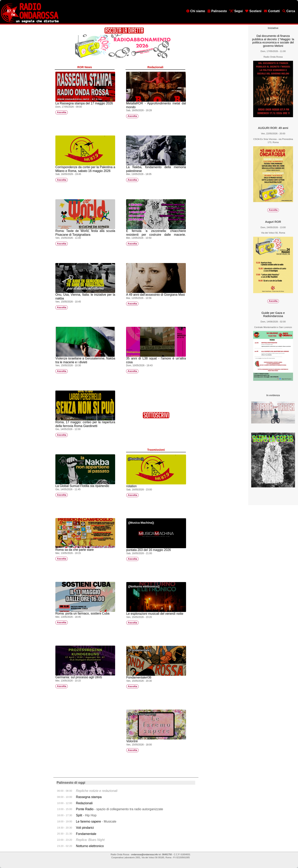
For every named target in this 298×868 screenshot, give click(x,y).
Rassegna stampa (89, 797)
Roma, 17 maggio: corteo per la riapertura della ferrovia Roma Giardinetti (85, 424)
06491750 (167, 854)
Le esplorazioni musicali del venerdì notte (155, 614)
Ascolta (62, 112)
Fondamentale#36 (139, 677)
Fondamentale (140, 650)
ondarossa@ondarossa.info (145, 854)
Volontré (132, 741)
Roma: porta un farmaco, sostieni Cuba (82, 613)
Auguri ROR (273, 222)
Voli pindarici (85, 828)
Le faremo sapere (142, 714)
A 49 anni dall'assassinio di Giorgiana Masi (155, 295)
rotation (131, 486)
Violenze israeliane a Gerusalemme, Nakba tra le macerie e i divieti (85, 360)
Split (79, 815)
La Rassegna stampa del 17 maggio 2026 (84, 103)
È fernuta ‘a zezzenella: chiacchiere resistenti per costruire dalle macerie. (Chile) (156, 235)
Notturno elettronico (144, 586)
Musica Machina (141, 523)
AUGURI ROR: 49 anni (273, 128)
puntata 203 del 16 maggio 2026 (149, 550)
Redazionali (84, 803)
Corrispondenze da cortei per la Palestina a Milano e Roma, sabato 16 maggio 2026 (85, 169)
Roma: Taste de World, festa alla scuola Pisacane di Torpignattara (85, 233)
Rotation (136, 459)
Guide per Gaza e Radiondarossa (273, 315)
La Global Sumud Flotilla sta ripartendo (82, 486)
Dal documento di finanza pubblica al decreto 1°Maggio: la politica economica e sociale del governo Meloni (273, 41)
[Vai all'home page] (30, 22)
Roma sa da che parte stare (74, 550)
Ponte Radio (85, 809)
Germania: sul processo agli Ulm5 (79, 677)
